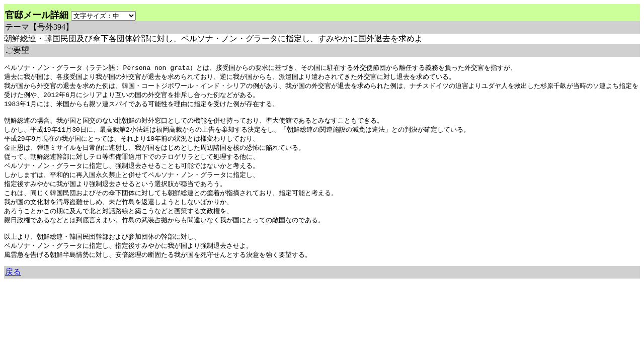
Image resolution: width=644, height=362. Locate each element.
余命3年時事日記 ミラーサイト (173, 295)
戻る (13, 285)
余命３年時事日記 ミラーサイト (106, 295)
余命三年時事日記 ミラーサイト (38, 295)
